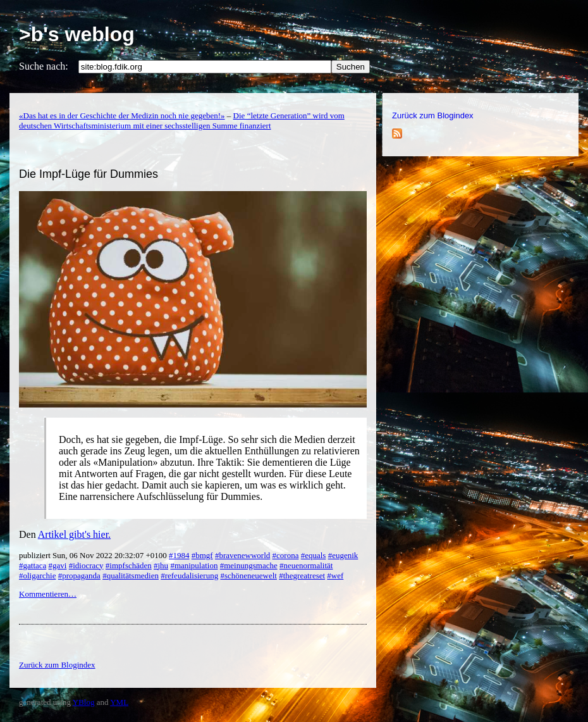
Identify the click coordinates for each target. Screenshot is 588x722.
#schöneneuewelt (248, 576)
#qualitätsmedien (131, 576)
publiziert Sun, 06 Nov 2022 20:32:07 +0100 (94, 555)
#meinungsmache (249, 565)
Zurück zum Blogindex (433, 115)
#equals (314, 555)
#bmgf (202, 555)
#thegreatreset (302, 576)
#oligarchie (37, 576)
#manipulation (194, 565)
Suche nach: (44, 66)
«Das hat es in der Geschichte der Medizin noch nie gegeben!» (122, 115)
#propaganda (79, 576)
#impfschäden (129, 565)
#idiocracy (86, 565)
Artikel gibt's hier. (74, 534)
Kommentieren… (48, 594)
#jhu (161, 565)
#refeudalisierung (189, 576)
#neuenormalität (306, 565)
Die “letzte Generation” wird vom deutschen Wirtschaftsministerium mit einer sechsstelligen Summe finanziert (182, 121)
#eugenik (343, 555)
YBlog (84, 702)
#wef (335, 576)
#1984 (179, 555)
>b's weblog (77, 34)
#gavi (58, 565)
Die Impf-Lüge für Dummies (89, 174)
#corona (286, 555)
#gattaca (33, 565)
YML (119, 702)
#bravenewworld (242, 555)
